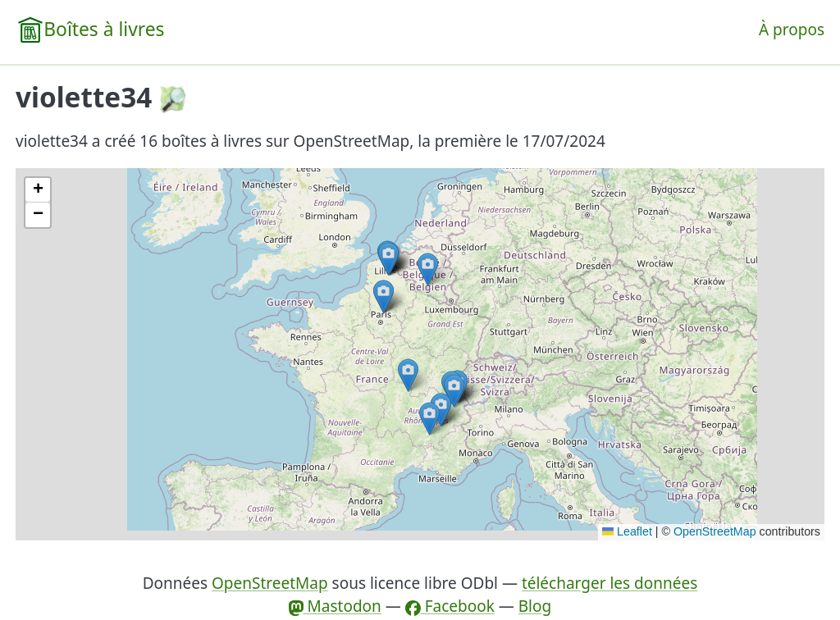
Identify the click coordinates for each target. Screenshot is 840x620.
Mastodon (335, 606)
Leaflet (627, 531)
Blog (535, 606)
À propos (792, 30)
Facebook (450, 606)
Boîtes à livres (104, 29)
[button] (428, 269)
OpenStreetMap (715, 531)
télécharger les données (609, 583)
